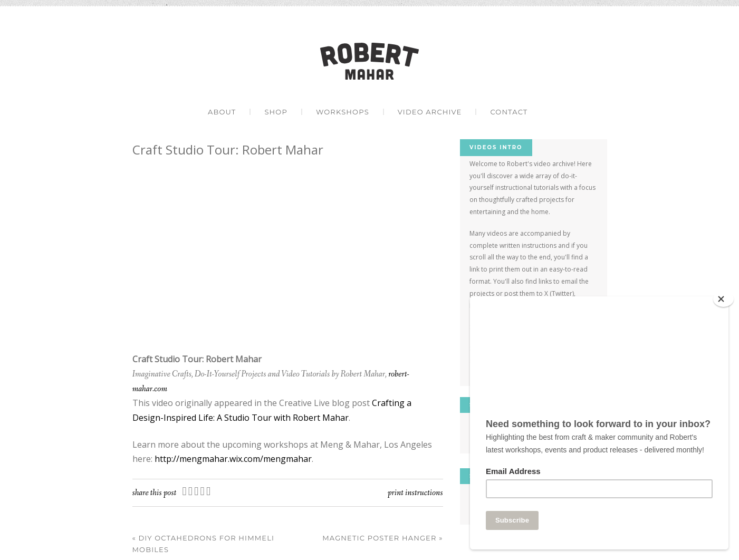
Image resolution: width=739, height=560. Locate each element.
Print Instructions (415, 493)
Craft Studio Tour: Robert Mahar (228, 149)
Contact (509, 112)
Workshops (343, 112)
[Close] (723, 299)
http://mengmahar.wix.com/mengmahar (233, 459)
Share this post (155, 493)
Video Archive (430, 112)
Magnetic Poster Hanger (382, 538)
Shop (276, 112)
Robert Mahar (369, 61)
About (222, 112)
